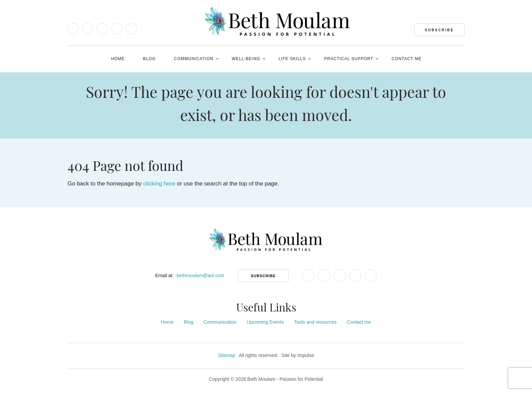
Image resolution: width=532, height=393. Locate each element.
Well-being (246, 59)
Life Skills (292, 59)
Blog (149, 59)
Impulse (306, 355)
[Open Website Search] (459, 58)
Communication (194, 59)
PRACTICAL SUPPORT (349, 59)
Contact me (406, 59)
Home (118, 59)
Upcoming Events (265, 322)
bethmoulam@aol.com (201, 275)
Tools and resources (315, 322)
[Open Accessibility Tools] (73, 59)
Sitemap (226, 355)
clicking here (159, 184)
